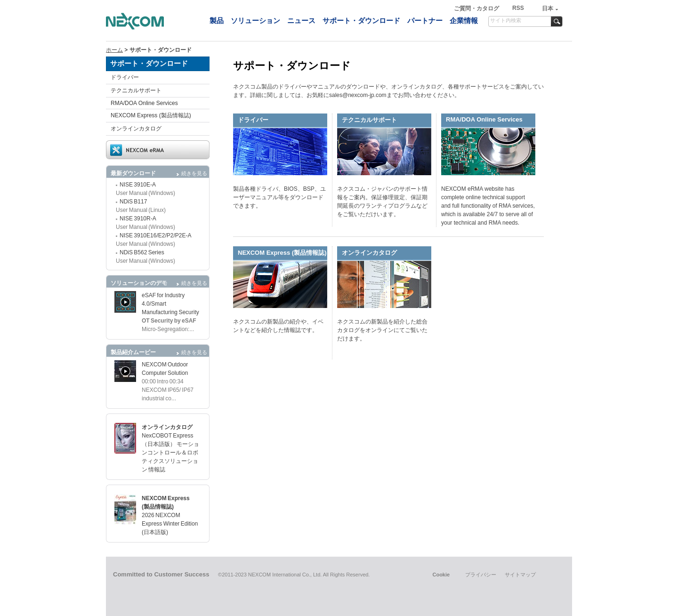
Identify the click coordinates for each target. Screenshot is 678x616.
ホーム (114, 50)
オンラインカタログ (136, 129)
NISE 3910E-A (138, 185)
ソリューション (255, 20)
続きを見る (194, 173)
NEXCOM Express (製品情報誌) (151, 115)
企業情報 (464, 20)
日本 (548, 8)
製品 (217, 20)
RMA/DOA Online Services (144, 103)
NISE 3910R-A (138, 219)
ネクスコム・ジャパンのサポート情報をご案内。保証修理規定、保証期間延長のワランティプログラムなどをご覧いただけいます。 (382, 202)
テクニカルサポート (136, 90)
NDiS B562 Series (142, 252)
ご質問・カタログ (477, 8)
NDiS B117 (133, 202)
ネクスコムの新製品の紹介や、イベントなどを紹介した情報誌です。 (278, 326)
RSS (518, 8)
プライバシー (481, 575)
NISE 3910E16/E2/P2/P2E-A (155, 235)
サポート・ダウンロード (361, 20)
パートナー (425, 20)
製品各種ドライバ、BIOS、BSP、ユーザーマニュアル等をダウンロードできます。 (279, 197)
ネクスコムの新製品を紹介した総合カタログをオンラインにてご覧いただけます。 (382, 330)
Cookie (441, 575)
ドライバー (125, 77)
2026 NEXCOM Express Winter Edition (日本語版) (170, 524)
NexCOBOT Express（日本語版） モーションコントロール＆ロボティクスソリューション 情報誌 (170, 453)
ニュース (301, 20)
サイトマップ (520, 575)
